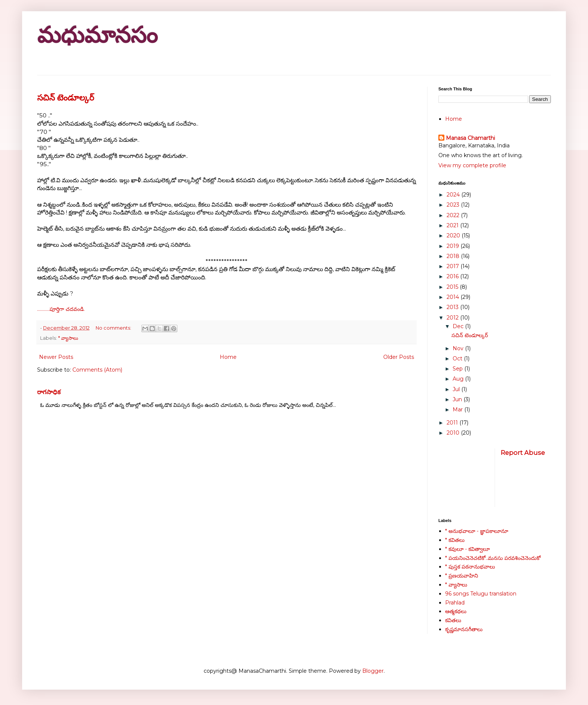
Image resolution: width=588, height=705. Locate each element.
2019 (454, 246)
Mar (458, 409)
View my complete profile (472, 165)
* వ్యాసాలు (68, 338)
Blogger (373, 671)
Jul (457, 389)
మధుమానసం (97, 35)
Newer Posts (56, 357)
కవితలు (453, 620)
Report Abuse (523, 453)
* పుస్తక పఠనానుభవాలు (470, 567)
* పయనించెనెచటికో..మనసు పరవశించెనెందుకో (493, 558)
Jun (458, 399)
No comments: (114, 328)
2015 (453, 287)
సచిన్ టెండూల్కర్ (66, 98)
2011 (453, 423)
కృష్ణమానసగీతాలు (464, 629)
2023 (454, 205)
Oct (458, 358)
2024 (454, 195)
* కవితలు (455, 540)
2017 (454, 266)
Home (228, 357)
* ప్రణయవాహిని (462, 576)
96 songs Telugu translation (481, 594)
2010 (454, 433)
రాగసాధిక (49, 392)
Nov (459, 348)
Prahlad (455, 603)
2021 (453, 225)
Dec (459, 326)
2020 (454, 235)
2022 (454, 215)
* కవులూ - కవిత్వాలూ (467, 549)
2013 (453, 307)
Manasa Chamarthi (470, 138)
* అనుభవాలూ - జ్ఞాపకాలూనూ (477, 531)
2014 (454, 297)
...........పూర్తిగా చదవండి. (61, 309)
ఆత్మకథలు (456, 611)
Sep (458, 369)
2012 (453, 318)
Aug (459, 379)
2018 (454, 256)
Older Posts (399, 357)
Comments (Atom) (97, 370)
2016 (453, 276)
